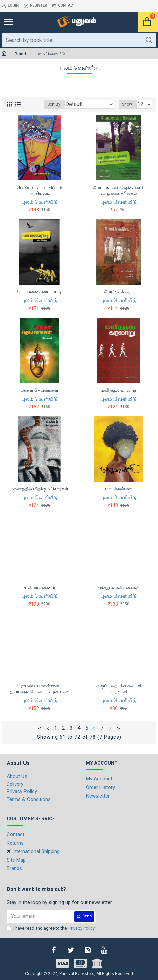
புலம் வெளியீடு (40, 202)
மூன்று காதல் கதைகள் (118, 587)
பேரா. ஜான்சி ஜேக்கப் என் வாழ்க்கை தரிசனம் (119, 190)
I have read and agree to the (51, 928)
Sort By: (54, 104)
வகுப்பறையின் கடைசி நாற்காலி (119, 689)
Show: (128, 104)
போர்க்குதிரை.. (118, 292)
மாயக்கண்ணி (118, 489)
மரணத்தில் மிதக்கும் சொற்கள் (39, 489)
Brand (20, 54)
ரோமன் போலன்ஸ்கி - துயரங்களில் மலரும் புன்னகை (40, 689)
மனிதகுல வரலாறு (119, 390)
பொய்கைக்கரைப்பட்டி (39, 292)
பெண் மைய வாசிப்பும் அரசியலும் (39, 190)
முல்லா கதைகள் (40, 587)
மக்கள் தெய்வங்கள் (39, 390)
